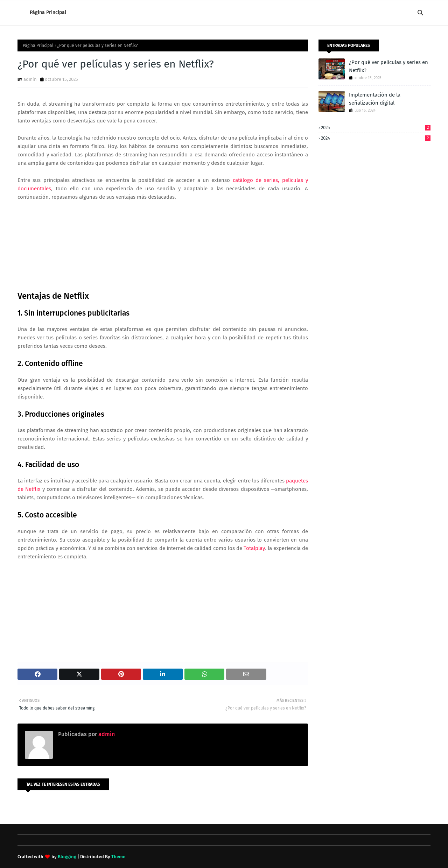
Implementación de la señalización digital (375, 99)
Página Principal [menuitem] (48, 12)
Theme (118, 857)
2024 (376, 138)
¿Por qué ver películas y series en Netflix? (388, 66)
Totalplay (254, 548)
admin (30, 79)
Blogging (67, 857)
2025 (376, 128)
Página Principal (38, 45)
